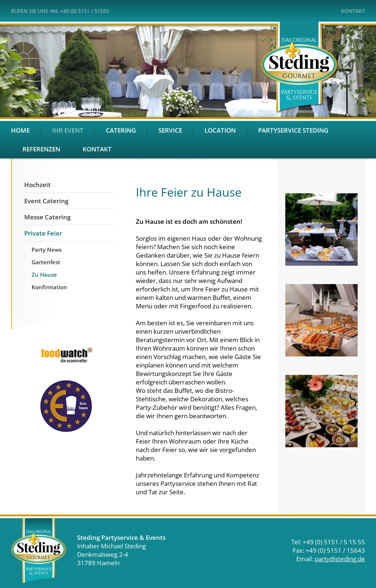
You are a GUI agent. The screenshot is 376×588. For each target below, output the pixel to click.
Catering (121, 130)
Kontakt (353, 11)
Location (220, 130)
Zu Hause (44, 275)
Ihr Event (68, 130)
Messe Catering (47, 217)
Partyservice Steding (293, 130)
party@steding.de (340, 559)
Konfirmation (49, 287)
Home (20, 130)
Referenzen (41, 149)
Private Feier (43, 233)
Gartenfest (46, 262)
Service (170, 130)
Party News (47, 250)
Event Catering (46, 201)
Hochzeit (37, 185)
